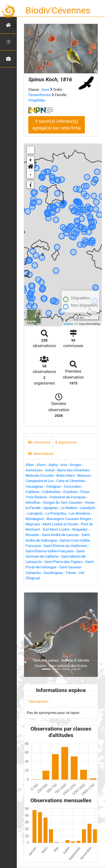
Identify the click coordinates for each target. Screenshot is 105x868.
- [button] (31, 175)
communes (39, 442)
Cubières (32, 492)
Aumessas (34, 470)
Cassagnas (34, 486)
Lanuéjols (88, 508)
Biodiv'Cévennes (58, 10)
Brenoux (84, 475)
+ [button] (31, 160)
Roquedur (80, 529)
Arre (64, 465)
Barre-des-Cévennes (73, 470)
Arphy (53, 465)
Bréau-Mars (66, 475)
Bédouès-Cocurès (39, 475)
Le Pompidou (56, 513)
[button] (31, 168)
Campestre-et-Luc (40, 481)
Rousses (32, 535)
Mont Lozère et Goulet (60, 524)
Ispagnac (51, 508)
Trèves (71, 573)
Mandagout (35, 519)
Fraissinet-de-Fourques (68, 497)
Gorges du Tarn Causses (63, 502)
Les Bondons (80, 513)
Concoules (72, 486)
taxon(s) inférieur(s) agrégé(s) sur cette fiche (57, 125)
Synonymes (38, 701)
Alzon (41, 465)
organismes (66, 442)
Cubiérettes (51, 492)
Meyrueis (33, 524)
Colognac (53, 486)
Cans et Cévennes (71, 481)
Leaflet (68, 324)
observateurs (41, 454)
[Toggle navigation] (12, 24)
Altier (30, 465)
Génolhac (33, 502)
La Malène (69, 508)
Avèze (50, 470)
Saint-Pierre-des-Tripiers (64, 562)
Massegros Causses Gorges (69, 519)
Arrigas (75, 465)
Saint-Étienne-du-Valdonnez (66, 546)
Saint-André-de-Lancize (60, 535)
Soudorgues (53, 573)
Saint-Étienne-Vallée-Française (50, 551)
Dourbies (70, 492)
